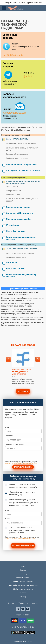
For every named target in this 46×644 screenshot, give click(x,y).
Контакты (23, 593)
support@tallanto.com (34, 3)
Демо (23, 566)
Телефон (9, 436)
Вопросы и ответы (23, 578)
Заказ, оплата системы (17, 139)
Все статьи (23, 391)
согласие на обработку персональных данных (21, 463)
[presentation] (24, 456)
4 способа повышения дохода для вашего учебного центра (22, 372)
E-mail (8, 519)
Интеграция (12, 263)
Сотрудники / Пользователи (20, 213)
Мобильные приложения (23, 589)
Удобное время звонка (15, 444)
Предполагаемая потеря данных (22, 164)
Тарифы (23, 570)
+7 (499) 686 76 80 (13, 55)
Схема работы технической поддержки (23, 585)
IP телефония (13, 225)
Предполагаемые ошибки (19, 219)
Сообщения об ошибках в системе (23, 170)
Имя (7, 427)
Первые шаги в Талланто (23, 581)
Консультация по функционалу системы (21, 238)
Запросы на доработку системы (22, 248)
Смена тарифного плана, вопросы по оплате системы (23, 182)
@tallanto (16, 3)
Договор (23, 597)
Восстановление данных (18, 207)
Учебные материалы (23, 574)
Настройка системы (16, 231)
